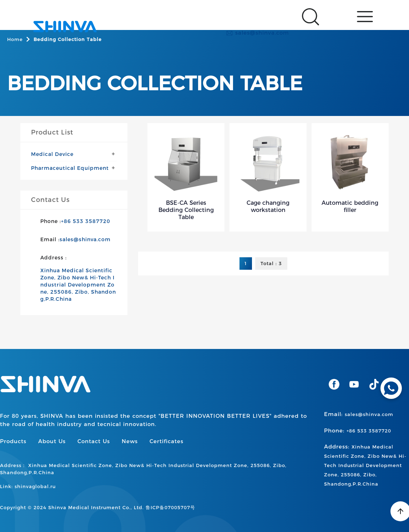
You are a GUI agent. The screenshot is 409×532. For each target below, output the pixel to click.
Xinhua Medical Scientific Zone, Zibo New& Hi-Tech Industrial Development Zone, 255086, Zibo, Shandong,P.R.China (78, 285)
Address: (365, 465)
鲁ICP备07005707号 (170, 507)
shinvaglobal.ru (35, 486)
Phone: (358, 430)
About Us (52, 441)
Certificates (166, 441)
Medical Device (52, 154)
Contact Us (94, 441)
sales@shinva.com (257, 33)
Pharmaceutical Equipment (70, 168)
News (130, 441)
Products (13, 441)
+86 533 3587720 (86, 221)
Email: (359, 414)
